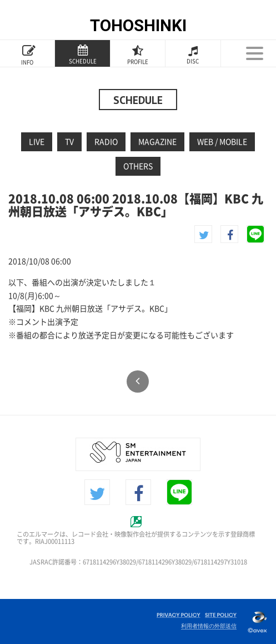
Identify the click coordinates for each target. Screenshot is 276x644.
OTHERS (138, 166)
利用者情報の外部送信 (209, 626)
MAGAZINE (157, 142)
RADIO (106, 142)
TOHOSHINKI (138, 26)
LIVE (37, 142)
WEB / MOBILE (222, 142)
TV (69, 142)
